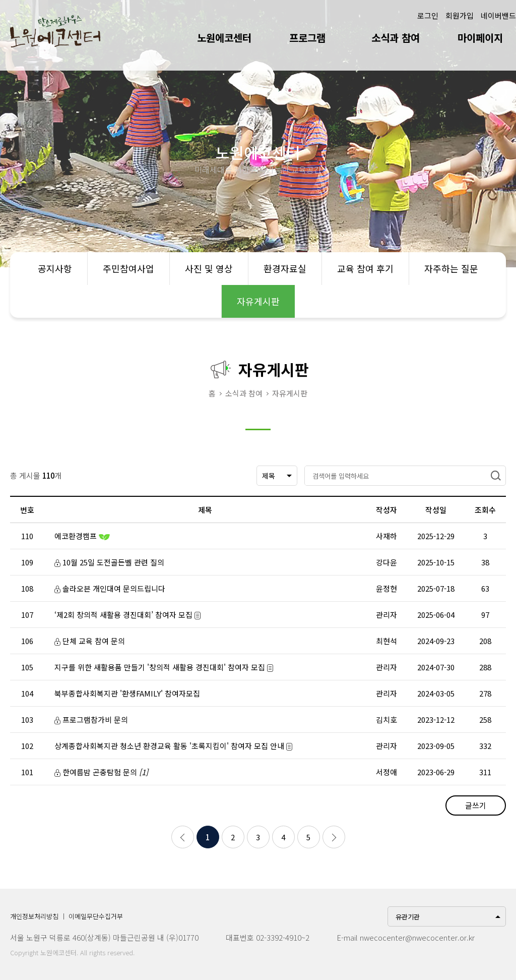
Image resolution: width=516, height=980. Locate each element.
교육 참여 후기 (365, 268)
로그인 (428, 15)
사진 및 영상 (209, 268)
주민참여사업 (128, 268)
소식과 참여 (396, 38)
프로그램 (307, 38)
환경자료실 (285, 268)
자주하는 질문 (451, 268)
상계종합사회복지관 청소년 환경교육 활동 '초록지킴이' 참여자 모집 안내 (173, 746)
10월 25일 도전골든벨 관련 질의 (109, 562)
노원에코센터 (224, 38)
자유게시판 (258, 301)
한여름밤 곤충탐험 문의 (101, 772)
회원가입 (460, 15)
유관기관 (408, 917)
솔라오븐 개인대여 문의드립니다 (110, 588)
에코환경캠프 (82, 536)
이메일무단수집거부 (96, 916)
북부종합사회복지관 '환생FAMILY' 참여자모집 (127, 693)
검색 (496, 476)
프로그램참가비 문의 (91, 719)
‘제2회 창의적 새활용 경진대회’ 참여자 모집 (127, 615)
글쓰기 (476, 805)
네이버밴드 (498, 15)
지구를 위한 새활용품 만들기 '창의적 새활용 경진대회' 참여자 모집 (164, 667)
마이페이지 (480, 38)
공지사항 (55, 268)
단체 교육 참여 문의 (90, 641)
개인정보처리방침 (34, 916)
